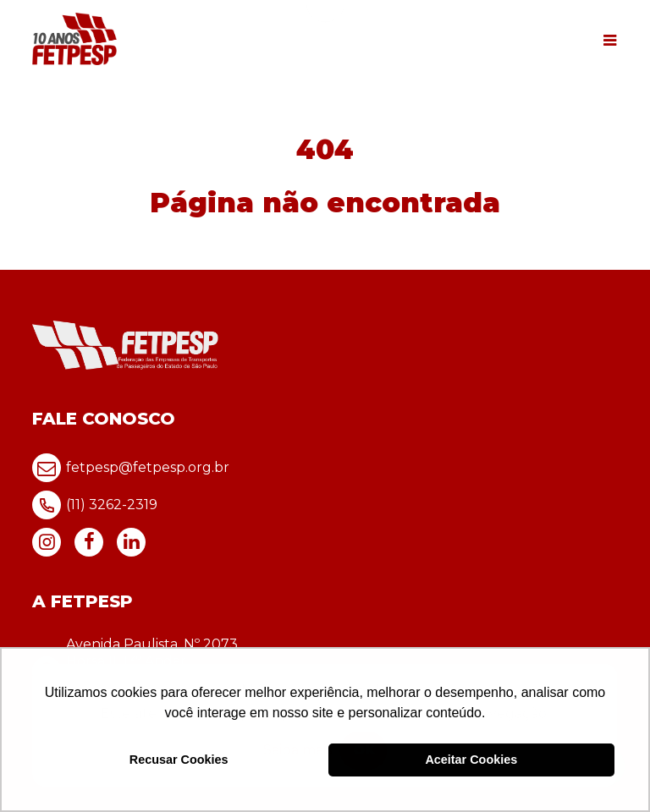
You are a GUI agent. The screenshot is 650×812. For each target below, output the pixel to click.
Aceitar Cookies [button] (471, 760)
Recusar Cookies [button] (179, 760)
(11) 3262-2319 (95, 505)
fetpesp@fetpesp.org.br (131, 468)
